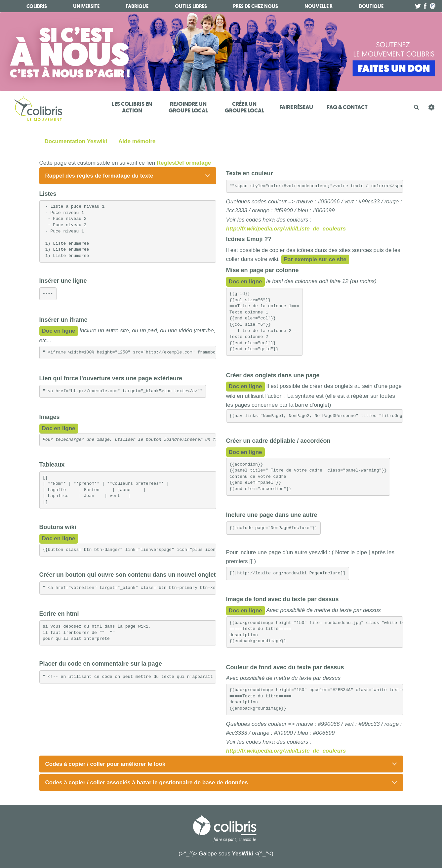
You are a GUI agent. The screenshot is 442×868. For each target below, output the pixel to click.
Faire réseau (296, 107)
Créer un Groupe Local (244, 107)
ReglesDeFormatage (184, 163)
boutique (371, 6)
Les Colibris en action (132, 107)
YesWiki (243, 854)
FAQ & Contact (347, 107)
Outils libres (191, 6)
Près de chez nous (256, 6)
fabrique (137, 6)
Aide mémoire (137, 141)
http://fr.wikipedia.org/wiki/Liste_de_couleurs (286, 229)
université (86, 6)
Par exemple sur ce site (315, 259)
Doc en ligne (59, 331)
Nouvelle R (319, 6)
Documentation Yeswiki (76, 141)
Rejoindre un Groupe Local (188, 107)
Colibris (37, 6)
